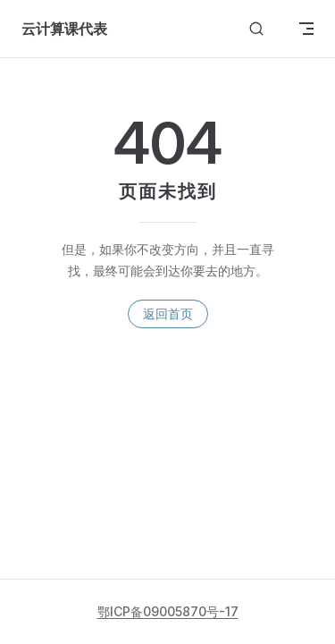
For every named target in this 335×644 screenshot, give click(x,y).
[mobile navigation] (306, 29)
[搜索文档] (256, 29)
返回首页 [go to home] (168, 314)
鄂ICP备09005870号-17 (168, 611)
